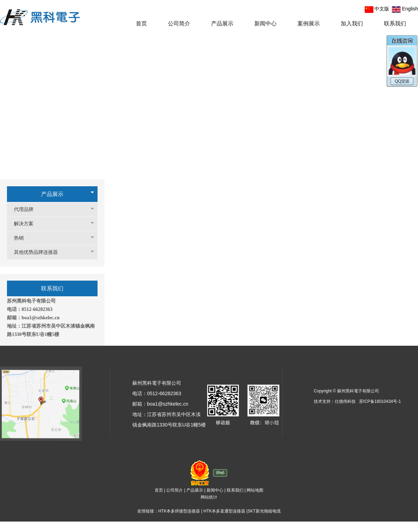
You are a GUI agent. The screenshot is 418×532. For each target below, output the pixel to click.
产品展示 (52, 194)
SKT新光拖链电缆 (264, 511)
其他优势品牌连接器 (39, 252)
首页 (159, 490)
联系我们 (235, 490)
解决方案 (27, 224)
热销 (22, 238)
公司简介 (175, 490)
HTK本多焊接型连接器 (179, 511)
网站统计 (209, 497)
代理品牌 (27, 209)
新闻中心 (215, 490)
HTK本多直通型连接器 (224, 511)
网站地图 (255, 490)
